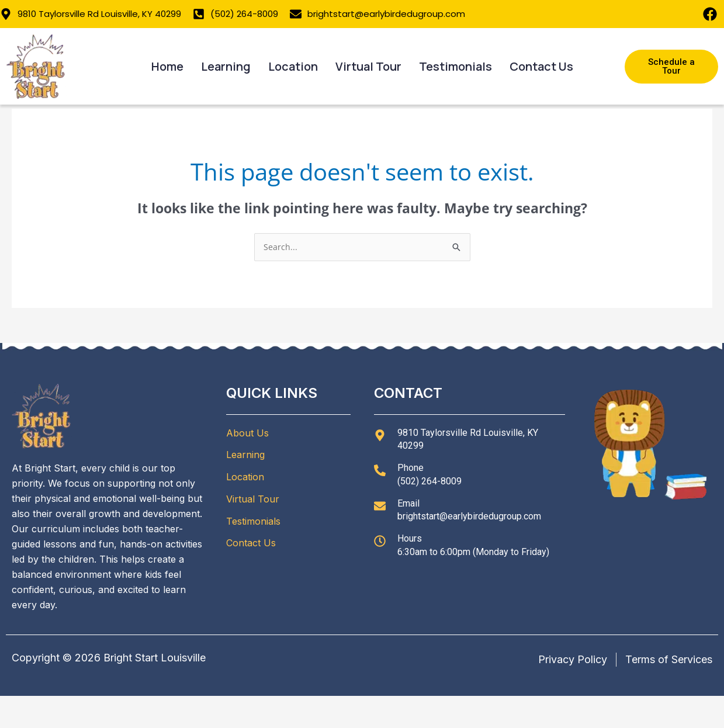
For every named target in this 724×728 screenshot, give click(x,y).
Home (167, 66)
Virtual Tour (368, 66)
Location (293, 66)
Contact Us (541, 66)
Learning (226, 66)
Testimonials (455, 66)
